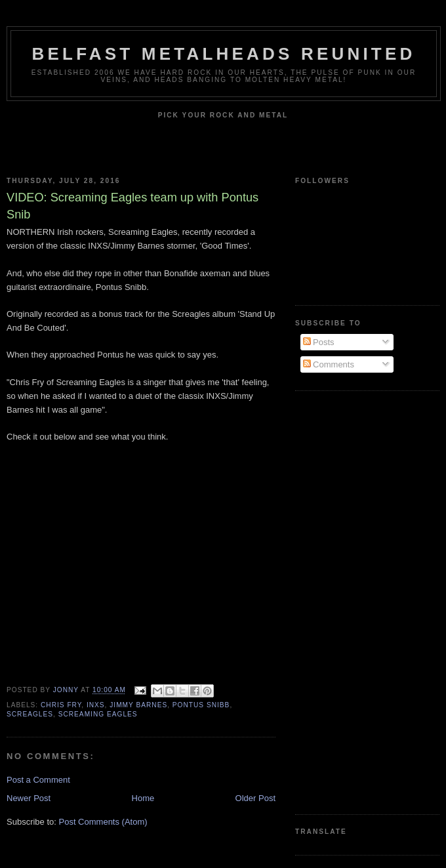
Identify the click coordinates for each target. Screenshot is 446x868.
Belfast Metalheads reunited (224, 54)
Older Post (255, 798)
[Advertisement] (348, 601)
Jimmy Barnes (138, 705)
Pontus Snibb (201, 705)
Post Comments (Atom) (103, 822)
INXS (96, 705)
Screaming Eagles (98, 714)
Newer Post (29, 798)
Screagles (30, 714)
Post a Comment (38, 780)
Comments (329, 364)
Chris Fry (61, 705)
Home (143, 798)
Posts (319, 342)
